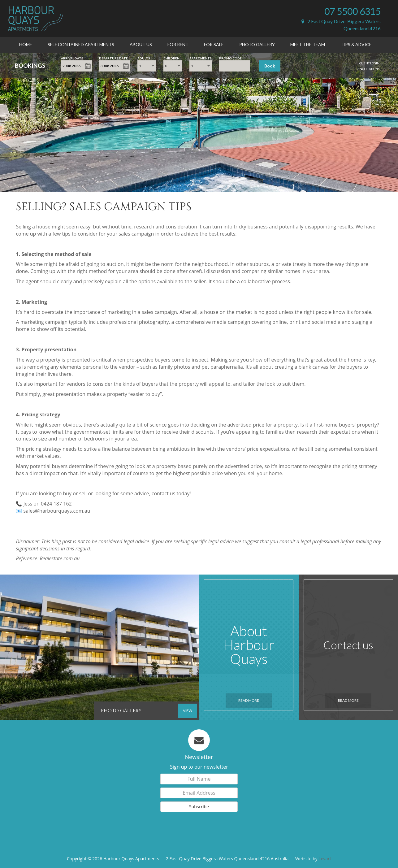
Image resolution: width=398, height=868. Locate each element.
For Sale (214, 44)
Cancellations (368, 69)
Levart (325, 859)
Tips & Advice (356, 44)
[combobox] (147, 66)
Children (171, 58)
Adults (144, 58)
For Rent (178, 44)
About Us (141, 44)
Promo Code (230, 58)
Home (26, 44)
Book (270, 66)
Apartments (201, 58)
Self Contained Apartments (81, 44)
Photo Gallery (257, 44)
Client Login (369, 63)
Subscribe (199, 807)
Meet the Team (308, 44)
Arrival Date (72, 58)
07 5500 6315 (353, 11)
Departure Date (113, 58)
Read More (249, 700)
